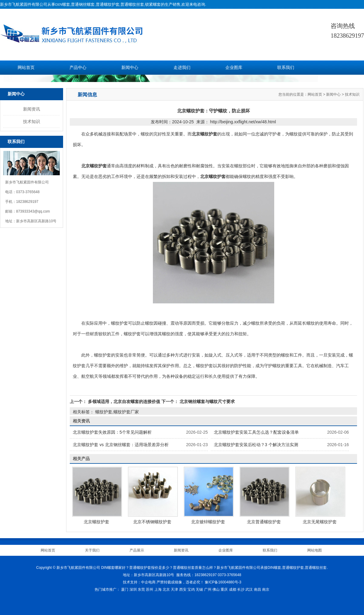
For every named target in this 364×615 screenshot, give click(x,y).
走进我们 (182, 68)
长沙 (241, 589)
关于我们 (92, 550)
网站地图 (315, 550)
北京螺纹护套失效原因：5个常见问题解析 (112, 432)
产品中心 (78, 68)
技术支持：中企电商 (139, 582)
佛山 (216, 589)
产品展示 (137, 550)
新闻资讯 (32, 109)
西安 (183, 589)
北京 (166, 589)
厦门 (125, 589)
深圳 (133, 589)
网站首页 (26, 68)
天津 (174, 589)
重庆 (224, 589)
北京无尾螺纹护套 (320, 522)
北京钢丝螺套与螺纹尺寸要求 (207, 401)
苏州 (150, 589)
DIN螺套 (63, 4)
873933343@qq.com (33, 211)
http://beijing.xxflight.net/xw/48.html (243, 122)
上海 (158, 589)
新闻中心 (130, 68)
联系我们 (286, 68)
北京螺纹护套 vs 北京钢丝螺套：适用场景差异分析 (121, 445)
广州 (208, 589)
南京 (266, 589)
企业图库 (234, 68)
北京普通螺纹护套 (264, 522)
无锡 (199, 589)
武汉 (249, 589)
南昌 (258, 589)
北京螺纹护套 (96, 522)
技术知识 (32, 121)
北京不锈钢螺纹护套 (152, 522)
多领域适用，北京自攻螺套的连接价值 (124, 401)
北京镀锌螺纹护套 (208, 522)
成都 (233, 589)
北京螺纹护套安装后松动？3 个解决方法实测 (256, 445)
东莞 (141, 589)
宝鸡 (191, 589)
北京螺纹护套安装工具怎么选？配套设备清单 (256, 432)
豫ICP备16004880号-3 (223, 582)
